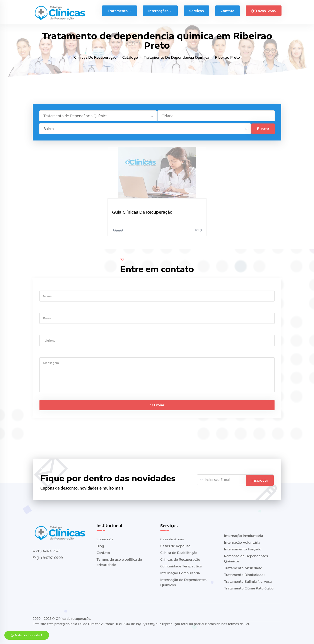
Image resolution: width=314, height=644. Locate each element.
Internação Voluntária (242, 542)
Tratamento (119, 10)
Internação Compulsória (180, 573)
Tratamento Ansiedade (243, 568)
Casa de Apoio (172, 539)
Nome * (45, 286)
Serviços (196, 10)
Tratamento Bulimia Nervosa (248, 581)
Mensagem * (49, 353)
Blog (100, 546)
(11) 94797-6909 (48, 558)
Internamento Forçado (243, 549)
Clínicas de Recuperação (180, 559)
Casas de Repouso (175, 546)
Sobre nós (105, 539)
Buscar (263, 129)
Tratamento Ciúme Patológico (249, 588)
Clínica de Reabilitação (179, 553)
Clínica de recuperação (73, 619)
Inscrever (260, 480)
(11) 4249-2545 (264, 10)
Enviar (157, 405)
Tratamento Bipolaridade (245, 575)
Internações (160, 10)
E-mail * (46, 309)
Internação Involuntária (244, 536)
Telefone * (48, 331)
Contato (228, 10)
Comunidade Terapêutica (181, 566)
